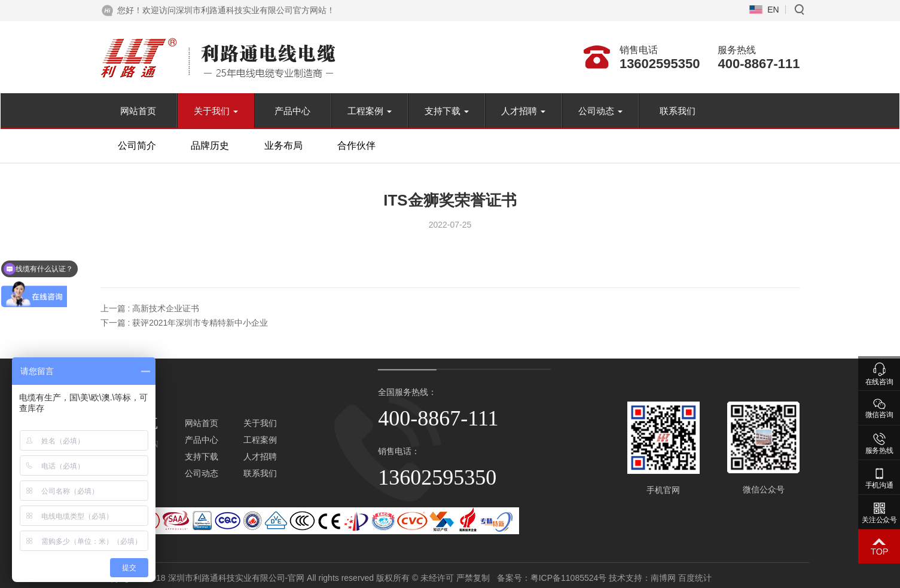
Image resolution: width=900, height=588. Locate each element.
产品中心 (292, 111)
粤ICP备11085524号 (660, 578)
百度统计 (787, 578)
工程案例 (370, 111)
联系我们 (678, 111)
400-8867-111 (759, 64)
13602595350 (660, 64)
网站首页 (138, 111)
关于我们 (216, 111)
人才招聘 (523, 111)
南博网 (755, 578)
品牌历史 (210, 146)
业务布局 (283, 146)
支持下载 (447, 111)
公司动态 (600, 111)
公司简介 (137, 146)
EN (773, 10)
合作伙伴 (356, 146)
